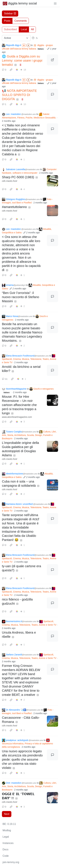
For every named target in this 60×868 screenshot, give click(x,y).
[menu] (55, 3)
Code (6, 856)
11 (5, 379)
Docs (5, 849)
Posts (7, 21)
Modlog (7, 830)
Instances (8, 843)
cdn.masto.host (10, 181)
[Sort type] (16, 38)
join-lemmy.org (11, 862)
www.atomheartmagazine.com (17, 417)
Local (24, 29)
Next (7, 814)
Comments (21, 21)
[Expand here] (52, 181)
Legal (6, 837)
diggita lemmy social (20, 3)
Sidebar (10, 13)
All (32, 29)
